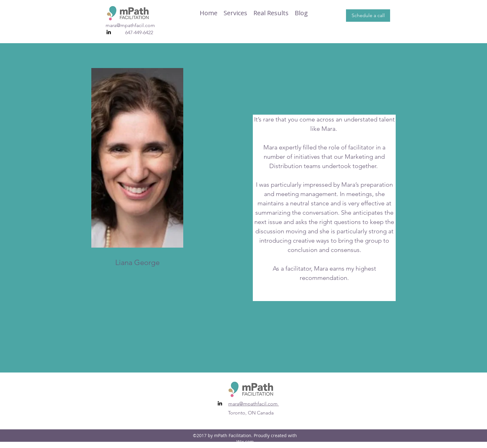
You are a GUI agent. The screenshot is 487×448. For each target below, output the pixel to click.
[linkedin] (109, 32)
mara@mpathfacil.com (130, 25)
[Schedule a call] (368, 16)
